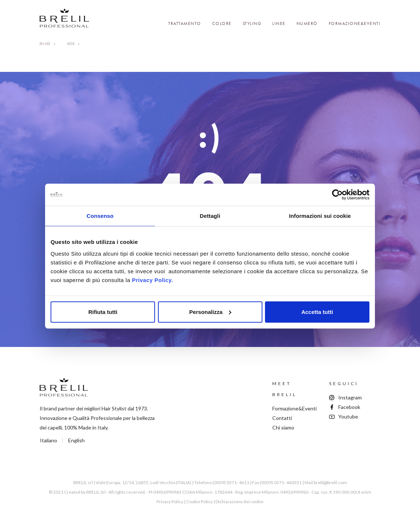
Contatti (282, 418)
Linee (279, 23)
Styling (252, 23)
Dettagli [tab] (210, 216)
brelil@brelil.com (330, 482)
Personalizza (210, 312)
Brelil (45, 43)
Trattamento (185, 23)
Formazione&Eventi (355, 23)
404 (71, 43)
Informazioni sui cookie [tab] (320, 216)
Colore (222, 23)
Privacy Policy (170, 502)
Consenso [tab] (100, 216)
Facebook (349, 407)
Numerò (307, 23)
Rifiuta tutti (103, 312)
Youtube (348, 416)
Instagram (350, 397)
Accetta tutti (317, 312)
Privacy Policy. (152, 280)
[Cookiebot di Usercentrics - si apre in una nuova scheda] (337, 195)
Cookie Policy (199, 502)
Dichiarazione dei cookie (240, 502)
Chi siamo (283, 427)
